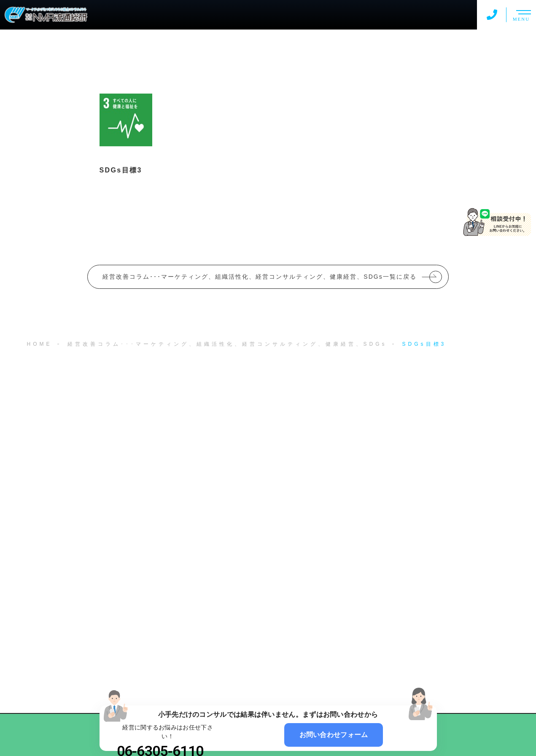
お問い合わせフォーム (334, 735)
